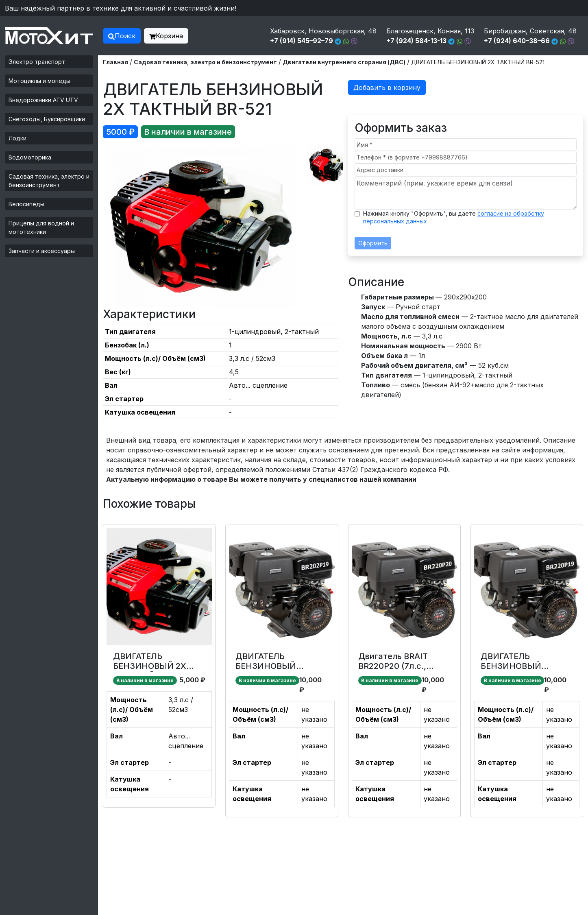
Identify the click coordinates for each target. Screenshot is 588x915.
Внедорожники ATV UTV (43, 100)
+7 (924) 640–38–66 (517, 41)
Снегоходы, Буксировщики (47, 119)
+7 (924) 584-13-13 (416, 41)
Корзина (166, 36)
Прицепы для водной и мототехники (41, 227)
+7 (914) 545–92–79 (302, 41)
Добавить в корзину (387, 87)
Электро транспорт (37, 62)
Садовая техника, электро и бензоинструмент (49, 181)
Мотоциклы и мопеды (39, 81)
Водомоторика (30, 157)
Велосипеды (26, 204)
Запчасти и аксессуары (42, 251)
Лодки (17, 138)
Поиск (122, 36)
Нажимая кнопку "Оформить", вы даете (454, 217)
